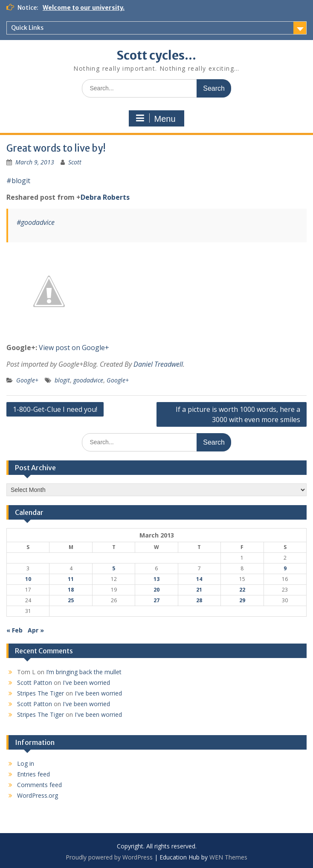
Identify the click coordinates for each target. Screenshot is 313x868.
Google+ (27, 380)
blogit (62, 380)
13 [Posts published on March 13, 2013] (156, 579)
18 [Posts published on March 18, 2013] (71, 590)
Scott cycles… (156, 55)
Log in (26, 763)
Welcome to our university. (84, 8)
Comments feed (39, 785)
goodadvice (88, 380)
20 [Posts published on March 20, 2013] (156, 590)
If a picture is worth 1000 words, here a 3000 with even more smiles (238, 414)
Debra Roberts (105, 197)
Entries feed (33, 774)
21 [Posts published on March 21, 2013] (199, 590)
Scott (75, 162)
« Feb (14, 630)
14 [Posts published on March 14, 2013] (199, 579)
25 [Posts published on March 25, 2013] (71, 600)
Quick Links (27, 28)
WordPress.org (38, 795)
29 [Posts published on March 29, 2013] (242, 600)
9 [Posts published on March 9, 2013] (285, 568)
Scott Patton (35, 683)
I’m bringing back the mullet (84, 672)
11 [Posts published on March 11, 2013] (71, 579)
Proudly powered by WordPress (109, 857)
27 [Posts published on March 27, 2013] (156, 600)
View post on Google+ (74, 348)
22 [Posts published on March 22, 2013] (242, 590)
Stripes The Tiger (41, 693)
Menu (155, 118)
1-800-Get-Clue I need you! (55, 409)
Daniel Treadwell (158, 364)
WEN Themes (228, 857)
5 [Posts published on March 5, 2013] (114, 568)
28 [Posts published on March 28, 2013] (199, 600)
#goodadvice (36, 222)
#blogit (18, 181)
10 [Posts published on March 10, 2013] (28, 579)
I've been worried (86, 683)
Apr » (36, 630)
